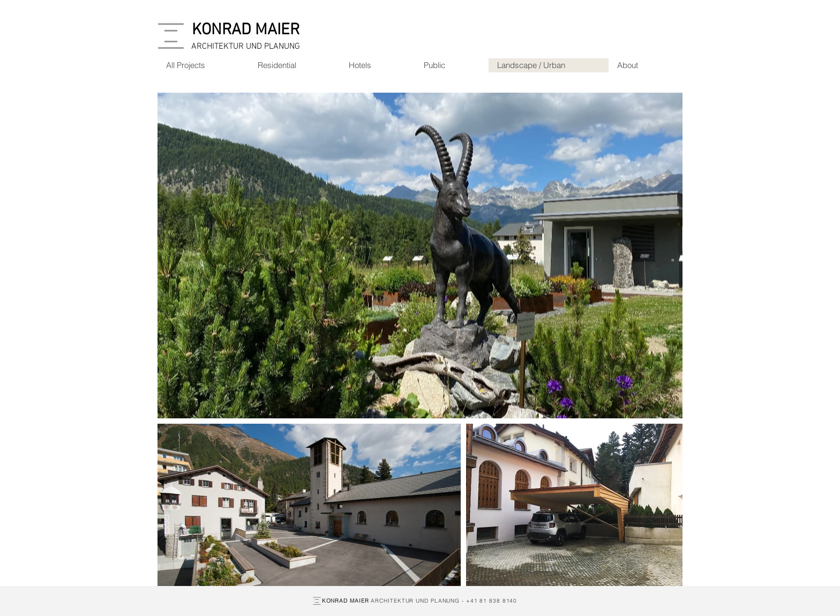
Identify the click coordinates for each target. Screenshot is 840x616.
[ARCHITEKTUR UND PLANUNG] (246, 47)
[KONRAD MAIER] (246, 31)
